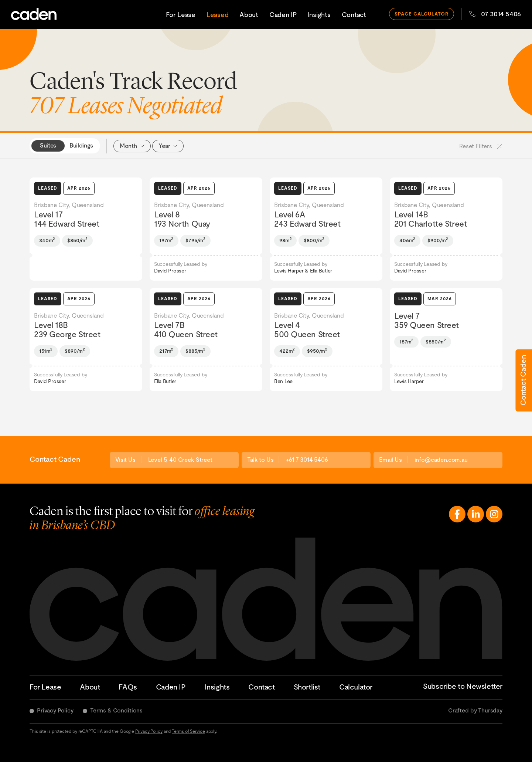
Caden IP (283, 15)
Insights (319, 15)
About (249, 15)
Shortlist (307, 687)
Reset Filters (481, 146)
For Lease (181, 15)
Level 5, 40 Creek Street (180, 460)
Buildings (81, 145)
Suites (48, 145)
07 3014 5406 (495, 14)
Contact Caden (523, 380)
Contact (354, 15)
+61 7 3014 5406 (307, 460)
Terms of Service (188, 731)
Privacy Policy (55, 710)
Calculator (356, 687)
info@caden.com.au (441, 460)
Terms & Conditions (116, 710)
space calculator (422, 14)
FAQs (128, 687)
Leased (217, 15)
